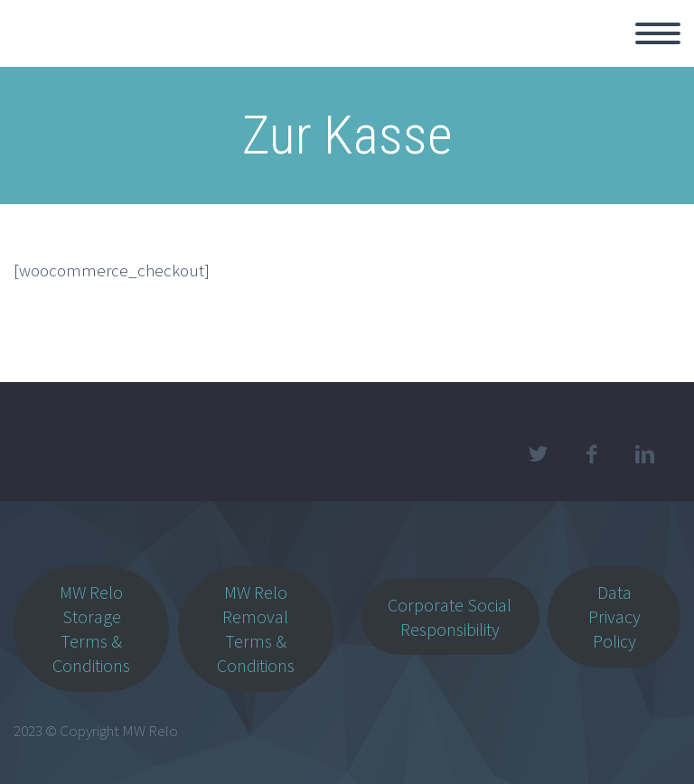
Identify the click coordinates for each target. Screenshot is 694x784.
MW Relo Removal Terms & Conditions (256, 629)
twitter (538, 454)
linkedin (644, 454)
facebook (591, 454)
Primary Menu (658, 33)
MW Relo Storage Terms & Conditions (91, 629)
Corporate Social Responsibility (450, 617)
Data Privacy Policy (614, 616)
